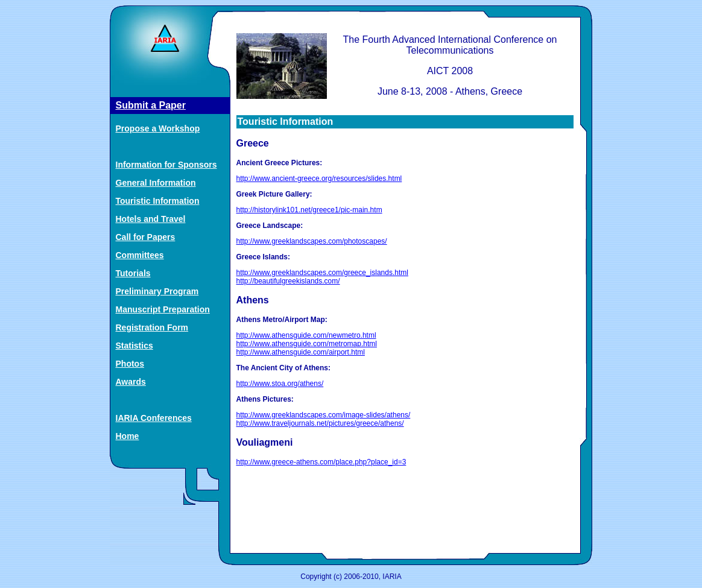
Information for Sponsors (166, 165)
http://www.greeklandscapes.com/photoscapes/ (312, 241)
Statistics (134, 346)
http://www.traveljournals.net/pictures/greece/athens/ (320, 423)
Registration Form (152, 327)
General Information (156, 183)
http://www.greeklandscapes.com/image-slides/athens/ (324, 415)
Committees (140, 255)
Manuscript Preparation (163, 309)
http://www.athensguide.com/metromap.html (307, 344)
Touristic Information (158, 201)
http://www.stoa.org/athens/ (280, 384)
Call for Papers (146, 237)
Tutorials (133, 273)
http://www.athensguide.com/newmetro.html (306, 335)
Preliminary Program (157, 291)
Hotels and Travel (151, 219)
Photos (130, 364)
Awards (131, 382)
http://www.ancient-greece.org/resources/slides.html (319, 179)
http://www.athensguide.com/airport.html (301, 352)
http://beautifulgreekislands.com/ (288, 281)
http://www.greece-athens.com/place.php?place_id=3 (321, 462)
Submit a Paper (151, 105)
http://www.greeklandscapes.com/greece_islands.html (322, 273)
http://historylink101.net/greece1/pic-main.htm (309, 210)
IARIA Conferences (154, 418)
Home (128, 436)
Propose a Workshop (158, 128)
